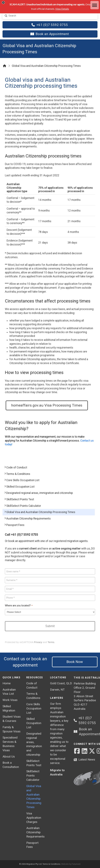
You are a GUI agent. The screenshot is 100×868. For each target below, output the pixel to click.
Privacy (38, 642)
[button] (95, 5)
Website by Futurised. (71, 864)
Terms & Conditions (51, 864)
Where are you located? (19, 606)
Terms (51, 642)
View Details (62, 9)
